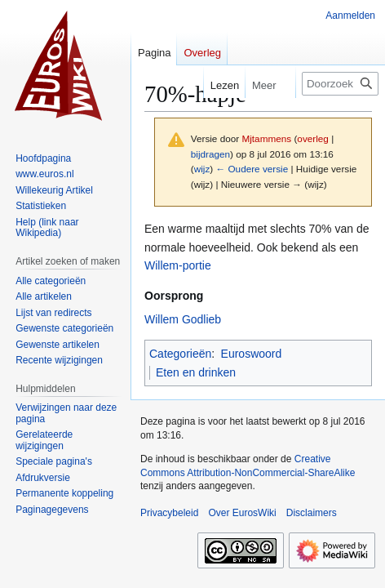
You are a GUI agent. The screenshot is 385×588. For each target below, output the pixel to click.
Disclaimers (312, 513)
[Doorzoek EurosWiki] (340, 84)
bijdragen (210, 154)
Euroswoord (252, 354)
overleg (313, 138)
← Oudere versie (252, 169)
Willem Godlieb (183, 319)
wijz (202, 169)
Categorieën (180, 354)
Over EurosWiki (242, 513)
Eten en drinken (196, 372)
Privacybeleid (169, 513)
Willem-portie (178, 265)
